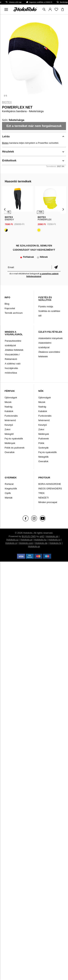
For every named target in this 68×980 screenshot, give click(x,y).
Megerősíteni (56, 267)
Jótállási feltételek (14, 350)
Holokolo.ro (54, 540)
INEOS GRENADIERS (50, 489)
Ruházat (9, 484)
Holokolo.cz (12, 540)
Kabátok (9, 411)
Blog (7, 304)
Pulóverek (44, 439)
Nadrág (8, 407)
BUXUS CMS (29, 536)
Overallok (10, 452)
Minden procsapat (48, 502)
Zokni (7, 429)
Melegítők (44, 457)
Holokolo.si (11, 543)
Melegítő (9, 434)
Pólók (41, 443)
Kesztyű (9, 425)
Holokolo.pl (26, 540)
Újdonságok (11, 398)
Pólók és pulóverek (15, 448)
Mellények (10, 443)
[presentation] (5, 209)
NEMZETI (44, 498)
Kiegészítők (11, 489)
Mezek (8, 402)
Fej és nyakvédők (14, 439)
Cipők (8, 493)
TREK (42, 493)
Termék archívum (14, 313)
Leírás (6, 136)
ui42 (42, 536)
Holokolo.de (41, 543)
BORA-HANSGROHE (50, 484)
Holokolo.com (26, 543)
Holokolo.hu (40, 540)
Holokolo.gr (34, 546)
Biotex (7, 102)
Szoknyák (44, 448)
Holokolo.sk (52, 536)
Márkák (9, 498)
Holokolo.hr (55, 543)
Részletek (8, 152)
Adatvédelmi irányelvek (51, 338)
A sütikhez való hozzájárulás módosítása (13, 368)
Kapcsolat (10, 308)
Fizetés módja (46, 307)
